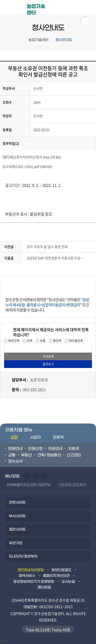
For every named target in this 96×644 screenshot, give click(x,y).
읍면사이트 (17, 530)
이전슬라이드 (27, 476)
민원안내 (15, 449)
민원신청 (35, 449)
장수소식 (15, 461)
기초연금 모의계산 (72, 485)
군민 (14, 437)
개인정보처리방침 (30, 570)
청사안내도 (64, 40)
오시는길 (68, 582)
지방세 (73, 449)
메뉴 (73, 7)
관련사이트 (17, 503)
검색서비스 (27, 576)
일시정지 (44, 476)
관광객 (58, 437)
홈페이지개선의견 (56, 576)
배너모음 (44, 587)
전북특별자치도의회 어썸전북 (28, 485)
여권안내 (55, 449)
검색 (89, 7)
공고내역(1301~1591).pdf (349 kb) (27, 166)
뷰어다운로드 (61, 570)
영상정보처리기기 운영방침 (34, 582)
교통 (12, 455)
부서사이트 (17, 516)
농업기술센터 (36, 9)
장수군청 (14, 8)
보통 (42, 341)
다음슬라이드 (36, 476)
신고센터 (74, 455)
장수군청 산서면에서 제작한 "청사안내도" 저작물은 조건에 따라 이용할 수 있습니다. (47, 305)
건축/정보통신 (49, 455)
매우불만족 (76, 341)
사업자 (35, 437)
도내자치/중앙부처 (23, 556)
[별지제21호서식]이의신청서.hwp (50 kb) (32, 157)
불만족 (57, 341)
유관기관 (16, 543)
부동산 (26, 455)
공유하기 (85, 21)
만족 (29, 341)
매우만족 (13, 341)
